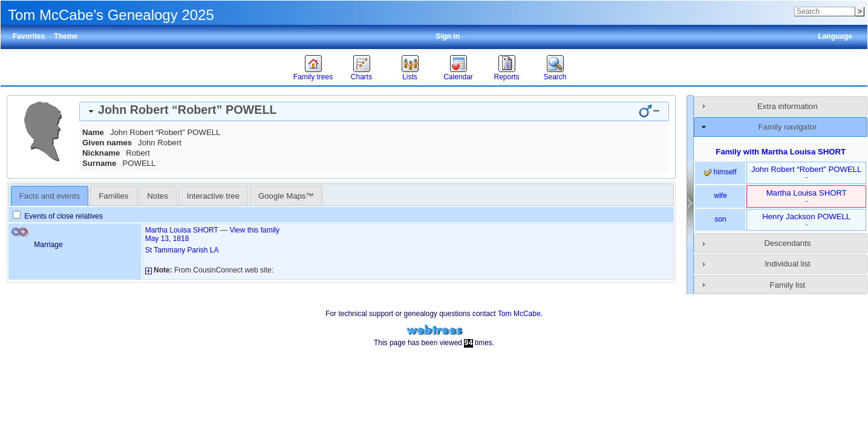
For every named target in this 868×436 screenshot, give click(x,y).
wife (720, 196)
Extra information (788, 106)
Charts (361, 77)
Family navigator (788, 127)
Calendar (458, 77)
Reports (506, 77)
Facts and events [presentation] (50, 196)
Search (555, 77)
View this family (255, 230)
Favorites (29, 36)
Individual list (788, 264)
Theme (66, 36)
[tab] (374, 111)
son (720, 219)
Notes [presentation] (157, 196)
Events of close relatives (58, 216)
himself (720, 172)
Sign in (448, 36)
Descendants (787, 243)
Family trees (313, 77)
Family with (781, 152)
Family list (788, 285)
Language (835, 36)
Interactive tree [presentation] (213, 196)
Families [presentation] (113, 196)
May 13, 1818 (167, 239)
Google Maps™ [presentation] (286, 196)
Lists (410, 77)
